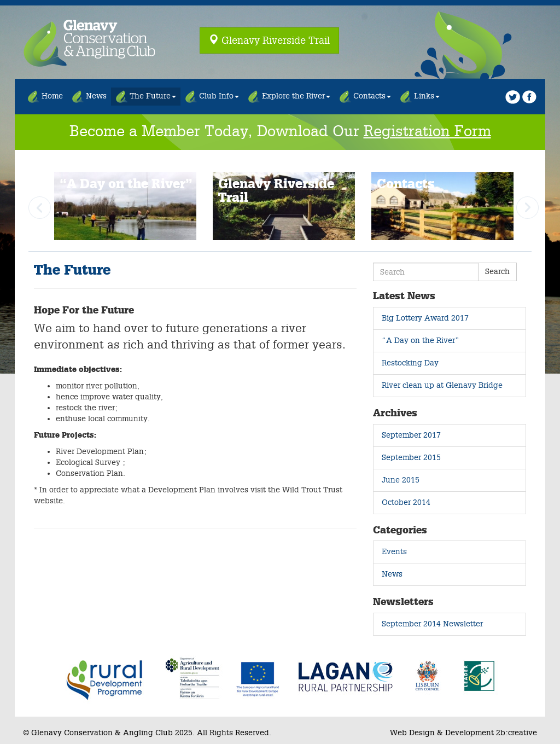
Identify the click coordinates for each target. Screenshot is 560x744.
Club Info (212, 97)
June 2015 (401, 480)
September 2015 (411, 458)
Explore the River (289, 97)
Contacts (365, 97)
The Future (146, 97)
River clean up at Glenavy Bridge (442, 385)
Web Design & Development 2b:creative (463, 733)
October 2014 (406, 502)
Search (497, 272)
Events (394, 552)
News (89, 97)
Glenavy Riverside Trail (269, 40)
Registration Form (427, 132)
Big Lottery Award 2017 (425, 318)
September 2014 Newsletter (432, 624)
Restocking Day (410, 363)
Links (420, 97)
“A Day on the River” (421, 341)
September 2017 (411, 435)
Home (45, 97)
